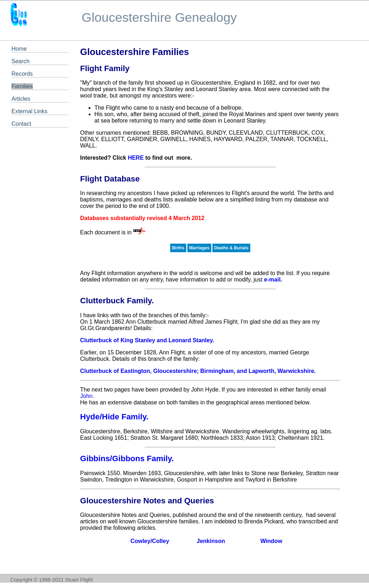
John (86, 396)
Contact (21, 124)
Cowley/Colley (150, 541)
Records (22, 74)
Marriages (199, 248)
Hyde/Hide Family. (114, 417)
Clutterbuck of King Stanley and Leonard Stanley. (147, 340)
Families (22, 86)
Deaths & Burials (231, 248)
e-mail (272, 280)
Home (19, 49)
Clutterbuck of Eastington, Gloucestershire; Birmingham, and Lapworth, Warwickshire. (198, 371)
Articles (21, 99)
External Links (29, 111)
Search (21, 61)
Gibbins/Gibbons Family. (127, 459)
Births (178, 248)
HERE (136, 158)
